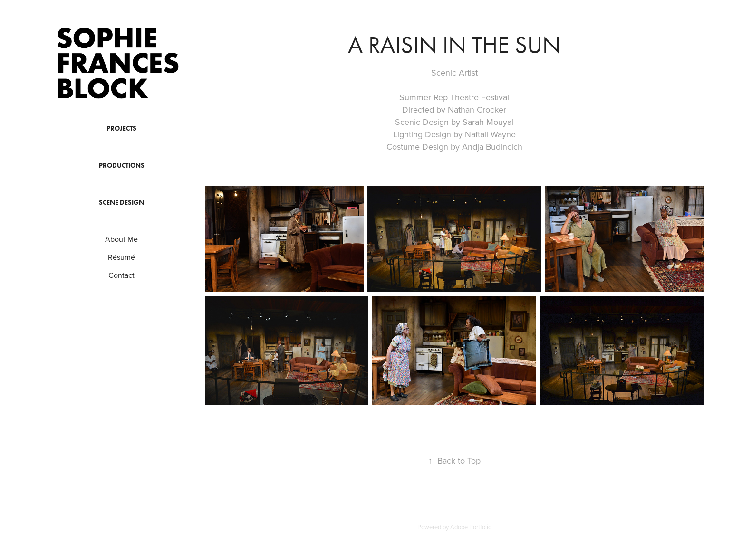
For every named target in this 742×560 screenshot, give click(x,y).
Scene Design (121, 203)
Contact (121, 275)
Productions (122, 166)
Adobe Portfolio (471, 527)
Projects (121, 128)
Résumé (121, 257)
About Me (121, 239)
